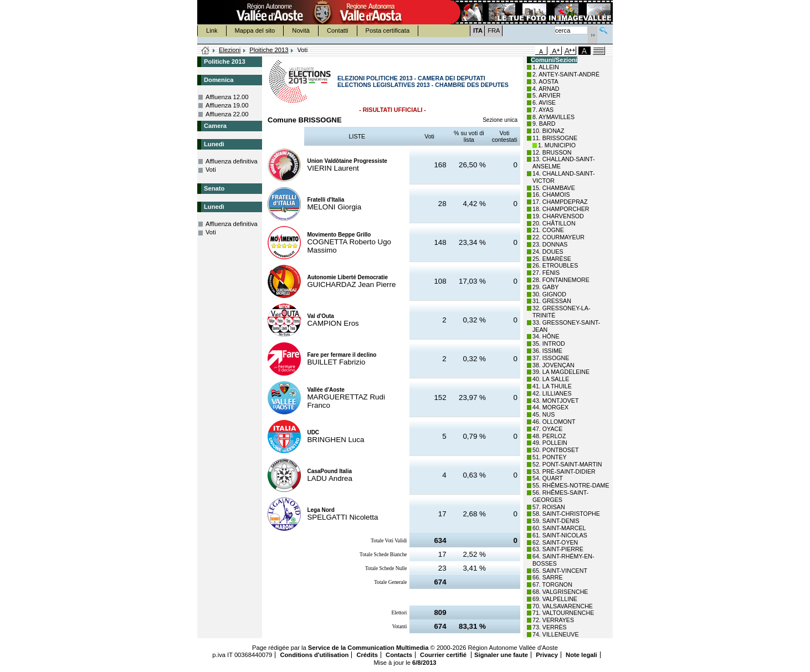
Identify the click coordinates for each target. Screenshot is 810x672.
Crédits (367, 655)
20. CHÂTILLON (554, 223)
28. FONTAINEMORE (561, 280)
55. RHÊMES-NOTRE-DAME (571, 485)
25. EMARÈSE (552, 259)
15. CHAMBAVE (554, 188)
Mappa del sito (255, 30)
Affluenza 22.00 (227, 114)
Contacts (399, 655)
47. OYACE (547, 429)
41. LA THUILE (552, 386)
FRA (494, 30)
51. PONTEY (550, 457)
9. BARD (544, 124)
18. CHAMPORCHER (561, 209)
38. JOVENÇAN (553, 365)
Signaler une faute (501, 655)
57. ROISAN (549, 507)
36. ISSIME (547, 351)
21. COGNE (548, 230)
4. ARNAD (546, 89)
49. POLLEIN (550, 443)
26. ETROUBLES (555, 265)
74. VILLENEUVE (556, 634)
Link (212, 30)
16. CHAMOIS (551, 194)
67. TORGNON (552, 584)
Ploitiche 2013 (269, 50)
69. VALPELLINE (555, 599)
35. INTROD (549, 343)
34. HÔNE (546, 336)
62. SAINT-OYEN (555, 542)
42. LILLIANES (552, 393)
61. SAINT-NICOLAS (560, 535)
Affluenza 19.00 (227, 105)
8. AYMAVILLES (553, 117)
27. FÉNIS (546, 273)
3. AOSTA (545, 81)
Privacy (547, 655)
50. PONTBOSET (556, 450)
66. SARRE (548, 577)
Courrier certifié (444, 655)
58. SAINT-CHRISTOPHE (566, 514)
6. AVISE (544, 102)
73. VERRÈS (550, 627)
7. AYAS (543, 110)
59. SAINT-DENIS (556, 521)
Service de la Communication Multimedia (368, 648)
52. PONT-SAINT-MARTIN (567, 464)
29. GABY (545, 287)
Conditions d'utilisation (314, 655)
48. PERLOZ (549, 436)
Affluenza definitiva (232, 161)
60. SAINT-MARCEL (559, 528)
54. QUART (548, 478)
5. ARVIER (547, 95)
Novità (301, 30)
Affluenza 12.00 (227, 97)
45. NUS (544, 414)
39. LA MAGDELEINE (561, 372)
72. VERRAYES (553, 620)
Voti (211, 170)
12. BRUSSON (552, 152)
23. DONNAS (550, 244)
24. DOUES (548, 252)
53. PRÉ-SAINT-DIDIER (564, 471)
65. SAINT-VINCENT (560, 571)
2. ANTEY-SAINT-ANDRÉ (566, 74)
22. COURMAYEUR (558, 237)
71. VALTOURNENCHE (563, 613)
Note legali (581, 655)
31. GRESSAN (552, 301)
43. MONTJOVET (556, 401)
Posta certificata (388, 30)
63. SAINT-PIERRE (558, 549)
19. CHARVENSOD (558, 216)
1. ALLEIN (546, 67)
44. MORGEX (550, 407)
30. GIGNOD (549, 294)
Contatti (338, 30)
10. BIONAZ (548, 131)
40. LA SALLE (551, 379)
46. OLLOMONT (554, 422)
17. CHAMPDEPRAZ (560, 202)
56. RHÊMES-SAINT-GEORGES (560, 496)
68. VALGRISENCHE (560, 592)
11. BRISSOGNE (555, 138)
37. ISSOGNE (551, 358)
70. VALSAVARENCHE (563, 606)
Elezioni (230, 50)
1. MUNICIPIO (557, 145)
